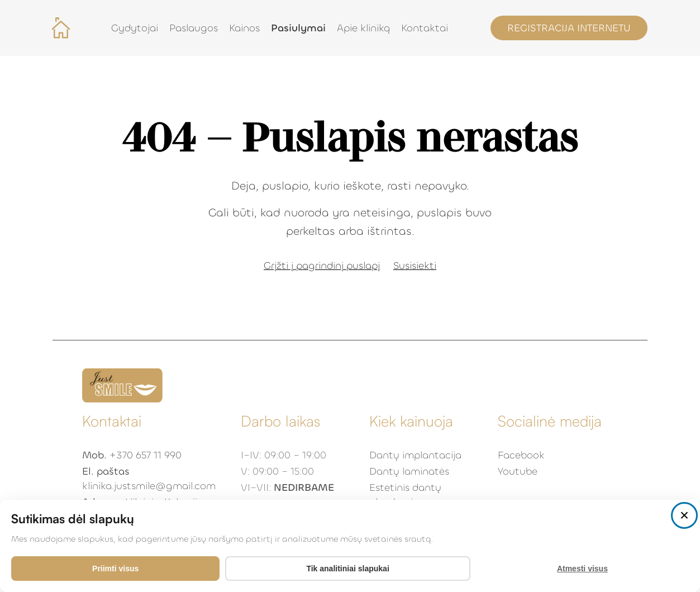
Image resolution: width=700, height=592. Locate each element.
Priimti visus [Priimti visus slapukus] (115, 569)
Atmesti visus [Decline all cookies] (582, 569)
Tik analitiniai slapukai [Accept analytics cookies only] (347, 569)
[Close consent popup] (684, 515)
